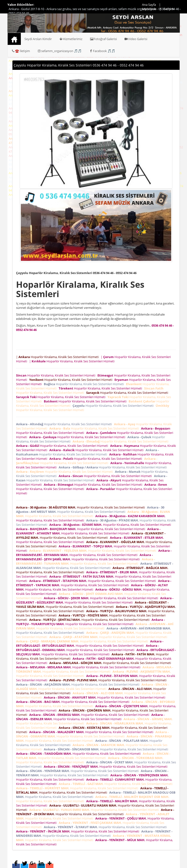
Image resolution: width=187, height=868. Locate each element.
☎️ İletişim (21, 51)
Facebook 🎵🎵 (102, 51)
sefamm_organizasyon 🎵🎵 (59, 51)
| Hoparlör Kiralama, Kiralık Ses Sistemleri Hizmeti (58, 357)
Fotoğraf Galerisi (103, 39)
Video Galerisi (136, 39)
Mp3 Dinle (149, 9)
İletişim (169, 9)
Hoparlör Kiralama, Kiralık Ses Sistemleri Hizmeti (56, 375)
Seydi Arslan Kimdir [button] (38, 39)
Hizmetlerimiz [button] (71, 39)
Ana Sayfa (149, 5)
